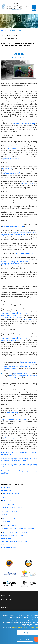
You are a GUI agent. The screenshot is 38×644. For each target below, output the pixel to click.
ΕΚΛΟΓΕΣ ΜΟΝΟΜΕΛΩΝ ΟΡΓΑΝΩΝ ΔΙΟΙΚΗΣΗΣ (18, 529)
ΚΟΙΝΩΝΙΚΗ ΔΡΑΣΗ (9, 525)
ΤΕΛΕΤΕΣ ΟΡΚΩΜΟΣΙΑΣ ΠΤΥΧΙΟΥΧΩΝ (15, 532)
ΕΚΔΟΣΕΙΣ (6, 515)
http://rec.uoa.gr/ (12, 148)
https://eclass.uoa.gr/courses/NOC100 (14, 419)
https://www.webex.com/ (29, 362)
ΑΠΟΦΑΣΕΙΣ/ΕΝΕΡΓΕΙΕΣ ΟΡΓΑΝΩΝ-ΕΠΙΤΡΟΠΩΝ (18, 542)
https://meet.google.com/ (25, 253)
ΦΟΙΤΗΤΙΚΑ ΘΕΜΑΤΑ (9, 504)
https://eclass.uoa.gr (8, 438)
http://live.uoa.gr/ (27, 183)
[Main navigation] (34, 8)
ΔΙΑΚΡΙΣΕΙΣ (6, 522)
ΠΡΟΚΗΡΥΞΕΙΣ (6, 539)
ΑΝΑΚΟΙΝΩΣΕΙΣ (7, 490)
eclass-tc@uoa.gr (13, 413)
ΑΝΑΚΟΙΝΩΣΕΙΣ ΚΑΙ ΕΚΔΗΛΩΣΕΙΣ (14, 31)
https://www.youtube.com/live (13, 226)
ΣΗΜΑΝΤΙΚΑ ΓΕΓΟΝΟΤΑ (11, 493)
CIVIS (4, 497)
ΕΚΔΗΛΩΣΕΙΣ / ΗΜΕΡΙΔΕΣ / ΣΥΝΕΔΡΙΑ (14, 536)
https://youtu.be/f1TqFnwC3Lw (11, 317)
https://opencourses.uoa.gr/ (11, 159)
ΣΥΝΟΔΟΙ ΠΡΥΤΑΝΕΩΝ (9, 548)
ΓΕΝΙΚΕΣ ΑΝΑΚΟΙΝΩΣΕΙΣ (11, 511)
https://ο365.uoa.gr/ (30, 319)
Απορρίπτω (25, 639)
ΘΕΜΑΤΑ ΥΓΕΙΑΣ (8, 501)
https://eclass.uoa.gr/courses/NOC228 (24, 123)
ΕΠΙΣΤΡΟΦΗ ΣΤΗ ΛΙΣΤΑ (19, 57)
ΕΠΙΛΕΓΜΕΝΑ (6, 487)
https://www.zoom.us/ (20, 374)
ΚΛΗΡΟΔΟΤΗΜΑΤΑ (9, 518)
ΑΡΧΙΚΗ (3, 31)
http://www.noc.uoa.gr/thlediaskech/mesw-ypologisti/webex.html (18, 367)
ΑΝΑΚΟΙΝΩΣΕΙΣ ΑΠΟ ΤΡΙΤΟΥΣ (13, 508)
